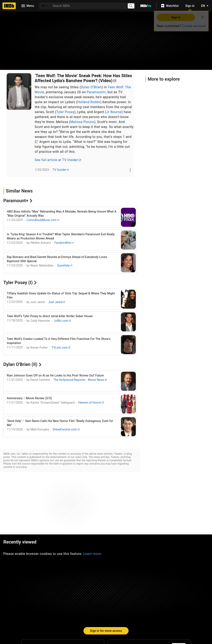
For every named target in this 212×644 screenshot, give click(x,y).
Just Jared (57, 302)
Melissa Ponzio (82, 122)
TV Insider (61, 170)
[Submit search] (131, 6)
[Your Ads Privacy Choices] (151, 617)
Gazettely (65, 265)
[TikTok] (36, 594)
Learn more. (93, 495)
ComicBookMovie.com (43, 220)
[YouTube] (76, 594)
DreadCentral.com (66, 429)
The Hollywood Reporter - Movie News (80, 380)
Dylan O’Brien (91, 87)
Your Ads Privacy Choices (177, 617)
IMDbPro (90, 609)
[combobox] (87, 6)
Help (45, 609)
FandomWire (64, 243)
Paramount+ (96, 92)
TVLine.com (61, 348)
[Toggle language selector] (204, 6)
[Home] (9, 6)
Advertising (51, 617)
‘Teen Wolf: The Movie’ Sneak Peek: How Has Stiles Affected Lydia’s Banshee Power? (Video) (83, 78)
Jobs (73, 617)
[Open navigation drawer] (27, 6)
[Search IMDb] (87, 6)
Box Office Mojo (119, 609)
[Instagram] (49, 594)
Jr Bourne (114, 112)
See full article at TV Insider (58, 160)
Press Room (25, 617)
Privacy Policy (131, 617)
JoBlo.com (62, 321)
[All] (45, 6)
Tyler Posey (65, 112)
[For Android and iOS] (179, 591)
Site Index (66, 609)
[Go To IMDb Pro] (146, 6)
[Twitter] (63, 594)
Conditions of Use (99, 617)
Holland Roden (89, 102)
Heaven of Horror (91, 403)
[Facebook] (89, 594)
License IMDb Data (156, 609)
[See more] (130, 170)
